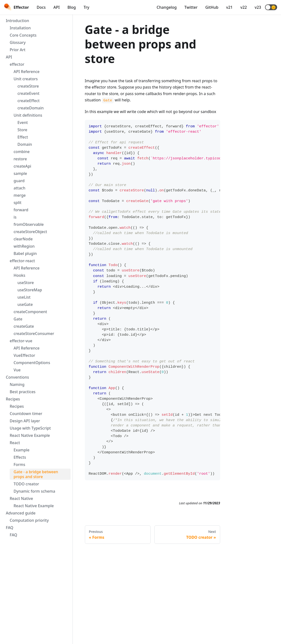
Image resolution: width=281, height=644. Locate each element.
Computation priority (29, 520)
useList (24, 297)
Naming (17, 384)
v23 (258, 7)
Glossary (18, 42)
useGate (25, 304)
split (17, 203)
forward (21, 210)
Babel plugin (25, 253)
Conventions (17, 377)
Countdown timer (26, 414)
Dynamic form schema (34, 491)
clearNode (23, 239)
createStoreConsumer (34, 334)
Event (23, 122)
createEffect (28, 101)
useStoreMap (30, 290)
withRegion (24, 246)
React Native (21, 498)
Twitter (191, 7)
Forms (19, 465)
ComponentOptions (32, 363)
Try (86, 7)
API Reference (27, 72)
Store (22, 130)
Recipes (13, 399)
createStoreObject (30, 232)
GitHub (212, 7)
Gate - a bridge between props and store (36, 474)
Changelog (167, 7)
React (15, 443)
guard (19, 181)
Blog (72, 7)
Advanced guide (21, 513)
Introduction (17, 21)
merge (20, 195)
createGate (24, 326)
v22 (244, 7)
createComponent (30, 312)
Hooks (19, 275)
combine (22, 152)
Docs (41, 7)
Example (21, 450)
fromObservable (29, 224)
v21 (229, 7)
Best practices (23, 392)
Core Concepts (23, 35)
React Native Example (30, 435)
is (15, 217)
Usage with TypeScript (30, 428)
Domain (25, 144)
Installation (20, 28)
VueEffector (24, 355)
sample (20, 173)
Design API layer (25, 421)
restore (20, 159)
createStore (28, 86)
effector (17, 64)
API (56, 7)
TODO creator (26, 484)
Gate (18, 319)
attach (19, 188)
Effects (20, 457)
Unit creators (26, 79)
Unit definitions (28, 115)
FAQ (10, 528)
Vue (17, 370)
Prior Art (18, 50)
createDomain (31, 108)
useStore (26, 283)
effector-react (22, 261)
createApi (22, 166)
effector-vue (21, 341)
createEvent (28, 93)
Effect (23, 137)
